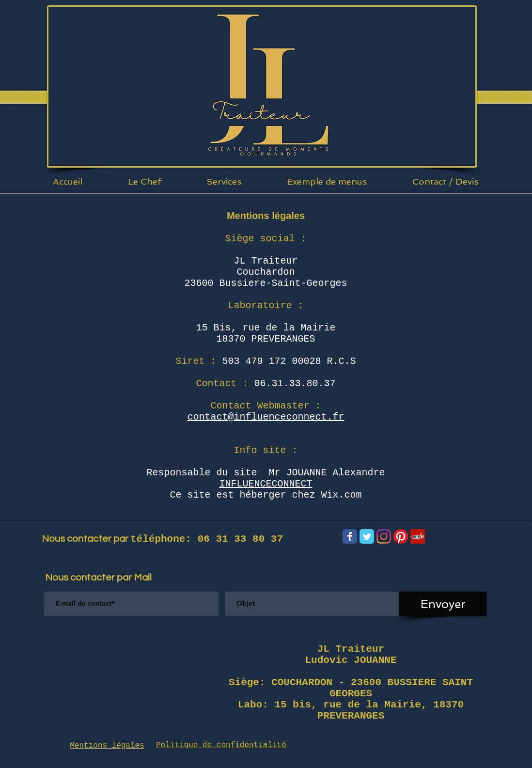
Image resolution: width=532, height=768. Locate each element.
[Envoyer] (443, 604)
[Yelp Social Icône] (418, 536)
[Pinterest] (401, 536)
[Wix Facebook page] (350, 536)
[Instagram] (384, 536)
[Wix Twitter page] (367, 536)
